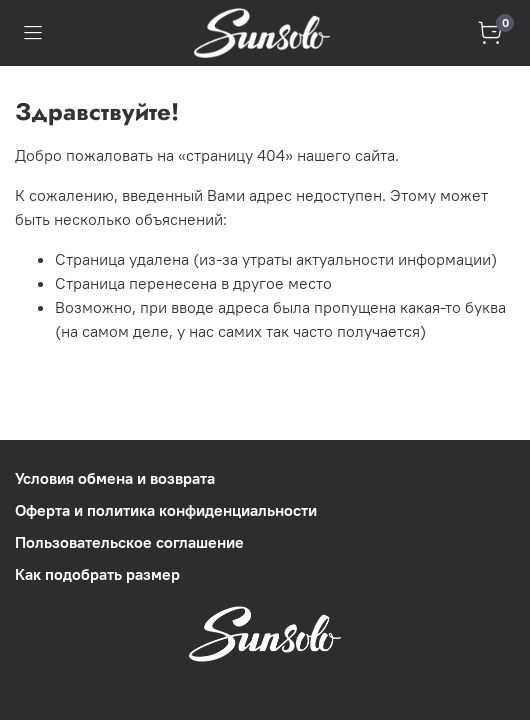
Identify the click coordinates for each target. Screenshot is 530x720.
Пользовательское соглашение (129, 542)
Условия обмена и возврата (115, 478)
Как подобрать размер (97, 574)
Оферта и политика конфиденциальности (166, 510)
